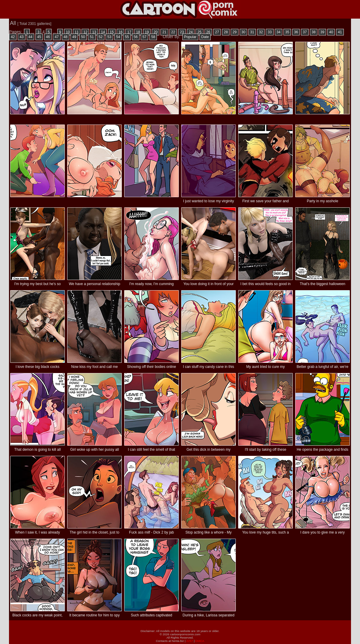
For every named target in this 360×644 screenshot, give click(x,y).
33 (270, 32)
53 (109, 37)
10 (68, 32)
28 (226, 32)
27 (217, 32)
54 (118, 37)
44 (30, 37)
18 (138, 32)
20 (156, 32)
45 (39, 37)
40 (331, 32)
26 (208, 32)
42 (13, 37)
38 (314, 32)
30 (243, 32)
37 (305, 32)
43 (21, 37)
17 (129, 32)
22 (173, 32)
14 (103, 32)
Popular (190, 37)
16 (120, 32)
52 (101, 37)
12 (85, 32)
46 (48, 37)
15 (112, 32)
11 (77, 32)
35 (287, 32)
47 (57, 37)
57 (144, 37)
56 (136, 37)
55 (127, 37)
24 (191, 32)
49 (74, 37)
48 (66, 37)
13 (94, 32)
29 (234, 32)
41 (340, 32)
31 (252, 32)
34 (279, 32)
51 (92, 37)
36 (296, 32)
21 (164, 32)
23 (182, 32)
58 (153, 37)
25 (199, 32)
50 (83, 37)
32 (261, 32)
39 (322, 32)
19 (147, 32)
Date (205, 37)
